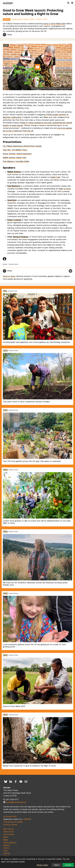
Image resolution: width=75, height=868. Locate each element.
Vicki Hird (12, 200)
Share (10, 35)
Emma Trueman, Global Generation (17, 154)
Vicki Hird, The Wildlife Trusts (15, 150)
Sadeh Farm (55, 177)
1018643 (27, 819)
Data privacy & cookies (13, 822)
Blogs (6, 840)
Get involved (9, 834)
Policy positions (10, 842)
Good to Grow (13, 264)
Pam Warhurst (14, 186)
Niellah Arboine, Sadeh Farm (15, 158)
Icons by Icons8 (10, 825)
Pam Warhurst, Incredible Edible (16, 161)
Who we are (8, 829)
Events (5, 264)
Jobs (5, 851)
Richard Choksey (21, 237)
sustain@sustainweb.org (16, 802)
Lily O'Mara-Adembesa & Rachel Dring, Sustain (22, 146)
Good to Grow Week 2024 (54, 24)
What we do (9, 832)
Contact (7, 853)
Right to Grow (65, 189)
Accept (68, 865)
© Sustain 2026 (10, 816)
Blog (5, 291)
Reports (7, 845)
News (5, 351)
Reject (57, 865)
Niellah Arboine (14, 172)
